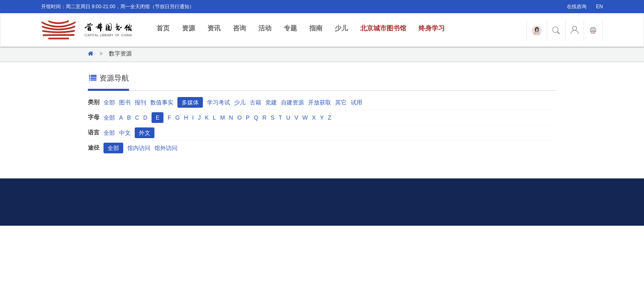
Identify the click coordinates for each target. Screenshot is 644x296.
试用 (356, 102)
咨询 (239, 28)
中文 (125, 133)
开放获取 (320, 102)
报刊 (140, 102)
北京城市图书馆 (383, 28)
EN (599, 7)
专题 (290, 28)
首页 (166, 28)
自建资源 (292, 102)
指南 (316, 28)
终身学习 (432, 28)
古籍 (255, 102)
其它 (341, 102)
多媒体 (190, 102)
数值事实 (162, 102)
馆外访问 (166, 148)
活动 (265, 28)
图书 (125, 102)
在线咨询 (577, 7)
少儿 (341, 28)
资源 (189, 28)
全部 (109, 102)
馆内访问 (139, 148)
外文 (145, 133)
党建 (271, 102)
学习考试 (218, 102)
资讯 (214, 28)
